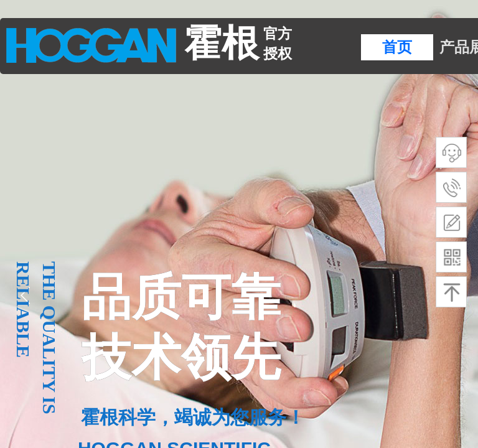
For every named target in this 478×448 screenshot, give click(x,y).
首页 (397, 47)
